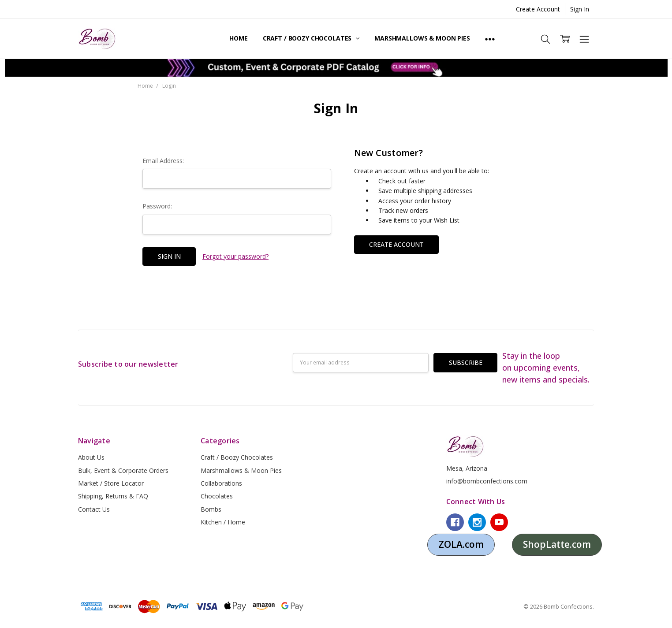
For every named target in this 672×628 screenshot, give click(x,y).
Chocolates (217, 496)
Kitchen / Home (223, 522)
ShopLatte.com (557, 544)
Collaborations (221, 483)
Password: (157, 206)
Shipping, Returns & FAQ (113, 496)
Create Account (538, 9)
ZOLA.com (461, 544)
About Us (91, 457)
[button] (336, 68)
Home (238, 38)
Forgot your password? (235, 256)
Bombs (211, 509)
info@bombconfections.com (487, 481)
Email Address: (163, 161)
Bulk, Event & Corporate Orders (123, 470)
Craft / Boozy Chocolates (311, 38)
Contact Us (94, 509)
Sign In (580, 9)
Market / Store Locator (111, 483)
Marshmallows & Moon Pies (422, 38)
